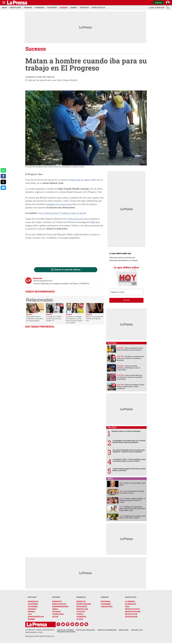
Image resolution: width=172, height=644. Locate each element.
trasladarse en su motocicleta (59, 204)
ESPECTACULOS (59, 604)
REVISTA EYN (131, 614)
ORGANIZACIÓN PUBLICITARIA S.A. (40, 636)
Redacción (51, 77)
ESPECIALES (82, 606)
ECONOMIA (33, 606)
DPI (93, 222)
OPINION (105, 597)
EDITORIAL (106, 601)
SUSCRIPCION (131, 617)
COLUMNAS (106, 604)
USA (30, 614)
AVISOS (80, 619)
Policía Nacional (76, 219)
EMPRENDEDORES (60, 606)
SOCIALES (56, 612)
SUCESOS (32, 609)
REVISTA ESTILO (132, 609)
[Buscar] (168, 8)
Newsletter (124, 630)
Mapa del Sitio (137, 630)
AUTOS (55, 617)
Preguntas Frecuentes (66, 632)
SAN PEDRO (33, 604)
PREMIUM (81, 597)
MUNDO (31, 612)
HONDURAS (33, 601)
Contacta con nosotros (107, 630)
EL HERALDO (131, 604)
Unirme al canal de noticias (67, 270)
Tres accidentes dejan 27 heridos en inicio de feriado (62, 213)
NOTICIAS (32, 597)
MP (77, 234)
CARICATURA (107, 606)
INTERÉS (56, 597)
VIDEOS (80, 614)
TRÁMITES (81, 617)
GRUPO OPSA (131, 597)
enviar (126, 300)
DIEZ (127, 606)
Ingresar (158, 3)
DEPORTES (57, 601)
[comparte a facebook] (3, 176)
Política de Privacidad (85, 630)
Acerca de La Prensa (65, 630)
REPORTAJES (82, 609)
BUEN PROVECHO (133, 612)
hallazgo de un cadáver (80, 180)
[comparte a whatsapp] (3, 170)
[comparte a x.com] (3, 182)
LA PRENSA (130, 601)
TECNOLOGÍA (58, 614)
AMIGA (55, 609)
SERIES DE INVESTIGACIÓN (84, 603)
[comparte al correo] (3, 188)
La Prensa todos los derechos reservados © (40, 631)
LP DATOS (81, 612)
